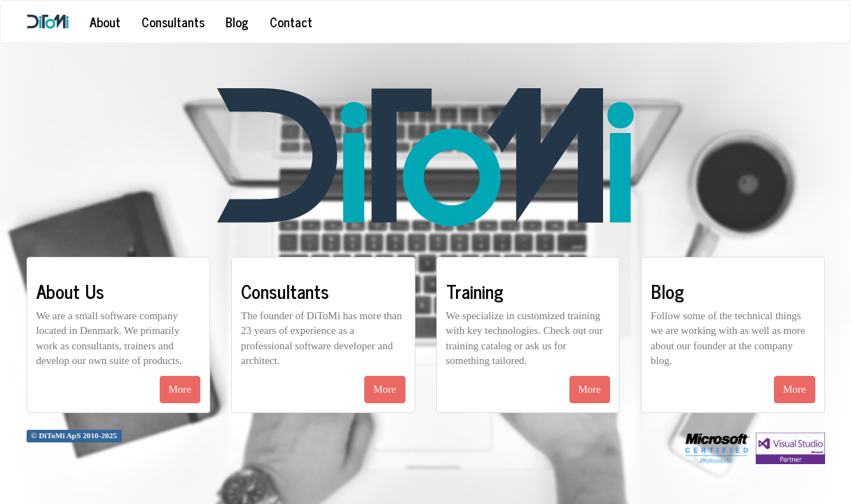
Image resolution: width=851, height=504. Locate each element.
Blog (237, 22)
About (105, 22)
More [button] (180, 389)
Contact (291, 22)
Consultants (173, 22)
